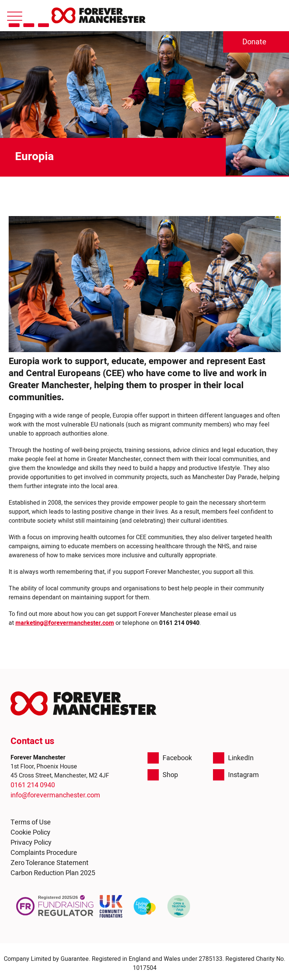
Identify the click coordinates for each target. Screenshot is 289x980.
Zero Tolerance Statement (49, 863)
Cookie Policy (30, 833)
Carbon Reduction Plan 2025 (53, 873)
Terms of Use (31, 822)
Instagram (236, 775)
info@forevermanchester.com (55, 795)
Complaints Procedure (44, 853)
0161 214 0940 (33, 785)
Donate (254, 42)
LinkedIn (233, 758)
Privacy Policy (31, 843)
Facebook (170, 758)
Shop (163, 775)
